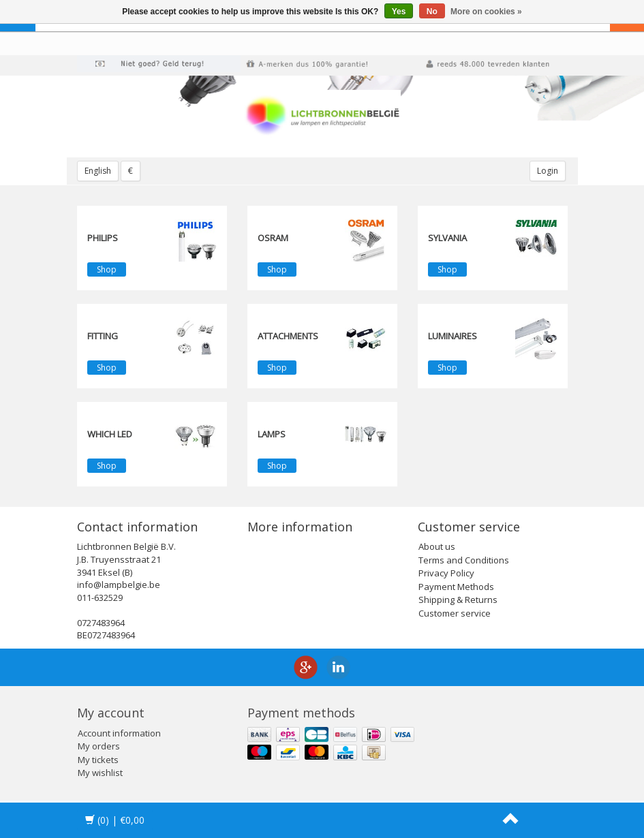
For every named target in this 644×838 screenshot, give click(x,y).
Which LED (110, 434)
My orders (99, 746)
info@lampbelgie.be (119, 585)
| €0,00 (115, 820)
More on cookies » (486, 12)
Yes (399, 12)
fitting (103, 336)
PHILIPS (103, 238)
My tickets (98, 760)
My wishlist (100, 773)
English (98, 171)
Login (548, 171)
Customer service (455, 613)
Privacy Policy (446, 573)
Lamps (272, 434)
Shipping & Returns (458, 600)
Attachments (288, 336)
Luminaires (453, 336)
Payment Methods (456, 587)
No (432, 12)
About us (437, 546)
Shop (107, 269)
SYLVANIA (447, 238)
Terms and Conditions (464, 560)
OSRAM (273, 238)
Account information (119, 733)
